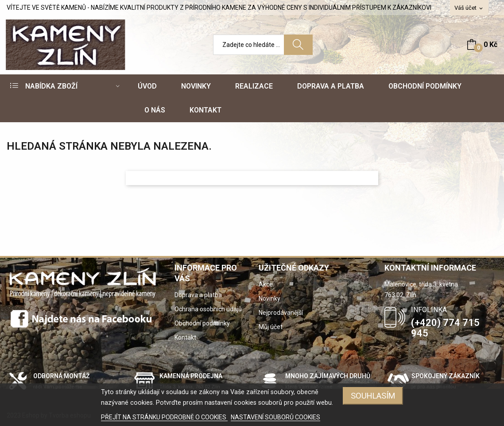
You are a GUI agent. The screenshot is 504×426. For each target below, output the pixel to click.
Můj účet (271, 327)
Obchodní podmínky (202, 323)
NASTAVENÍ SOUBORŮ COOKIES (275, 417)
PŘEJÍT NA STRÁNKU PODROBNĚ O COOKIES (164, 417)
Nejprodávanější (281, 313)
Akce (266, 284)
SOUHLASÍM (373, 396)
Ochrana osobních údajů (208, 309)
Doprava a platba (198, 295)
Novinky (269, 298)
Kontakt (185, 337)
